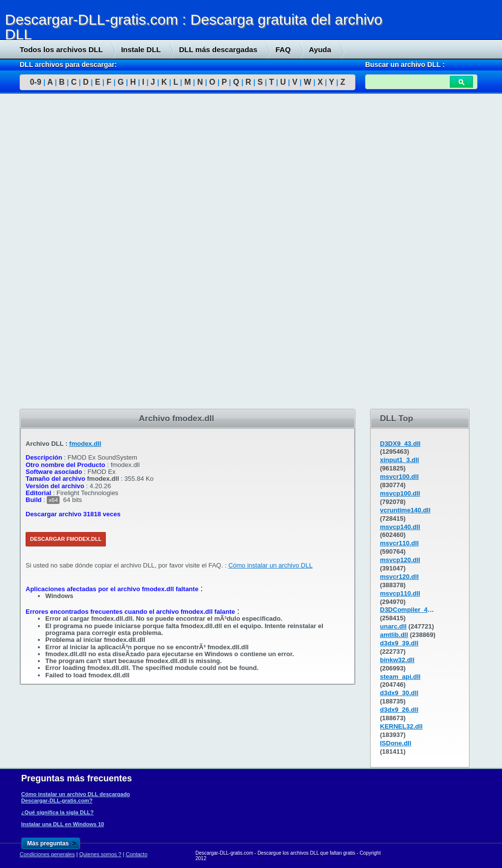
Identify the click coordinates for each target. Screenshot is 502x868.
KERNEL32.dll (401, 726)
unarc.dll (393, 626)
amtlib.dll (394, 635)
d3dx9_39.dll (399, 643)
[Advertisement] (74, 252)
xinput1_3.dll (399, 460)
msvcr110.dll (399, 543)
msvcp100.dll (400, 493)
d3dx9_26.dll (399, 710)
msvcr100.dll (399, 477)
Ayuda (320, 50)
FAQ (283, 50)
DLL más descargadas (218, 50)
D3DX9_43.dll (400, 444)
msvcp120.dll (400, 560)
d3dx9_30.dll (399, 693)
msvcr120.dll (399, 577)
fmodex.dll (85, 444)
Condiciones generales (47, 854)
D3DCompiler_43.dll (410, 610)
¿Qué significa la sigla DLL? (57, 812)
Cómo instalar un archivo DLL (270, 565)
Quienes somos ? (100, 854)
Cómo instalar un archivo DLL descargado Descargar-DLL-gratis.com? (76, 797)
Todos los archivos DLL (61, 50)
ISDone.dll (396, 743)
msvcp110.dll (400, 593)
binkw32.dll (397, 660)
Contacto (137, 854)
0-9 (36, 82)
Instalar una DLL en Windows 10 (63, 824)
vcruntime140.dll (405, 510)
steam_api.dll (400, 677)
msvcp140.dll (400, 527)
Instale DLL (141, 50)
